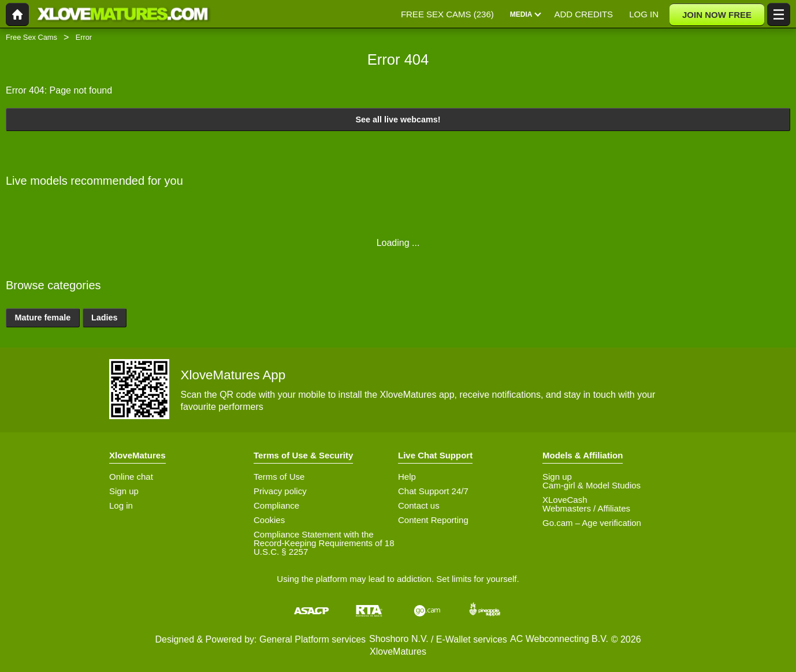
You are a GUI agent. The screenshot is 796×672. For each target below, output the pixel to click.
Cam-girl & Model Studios (592, 485)
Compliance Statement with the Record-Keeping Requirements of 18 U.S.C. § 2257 (324, 543)
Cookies (269, 520)
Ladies (105, 318)
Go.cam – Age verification (592, 523)
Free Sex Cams (31, 37)
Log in (121, 505)
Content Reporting (433, 520)
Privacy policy (280, 491)
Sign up (124, 491)
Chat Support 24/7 (433, 491)
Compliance (276, 505)
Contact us (419, 505)
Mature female (42, 318)
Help (407, 477)
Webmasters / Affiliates (586, 508)
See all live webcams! (398, 120)
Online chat (131, 477)
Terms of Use (279, 477)
